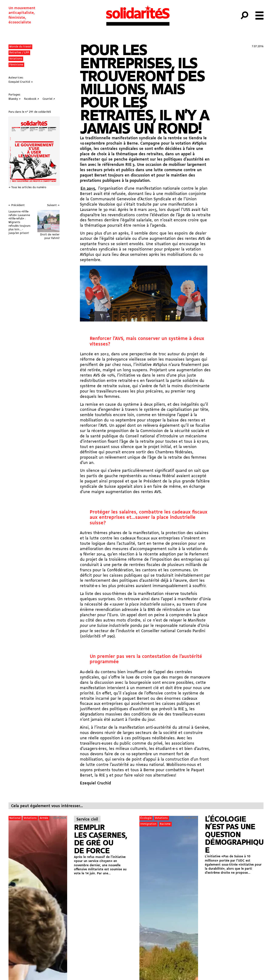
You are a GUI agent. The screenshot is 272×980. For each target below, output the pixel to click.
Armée (44, 818)
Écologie (146, 818)
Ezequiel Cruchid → (21, 82)
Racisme (165, 824)
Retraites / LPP (19, 53)
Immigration (148, 824)
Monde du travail (20, 47)
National (15, 818)
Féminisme (16, 65)
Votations (16, 59)
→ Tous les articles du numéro (27, 187)
